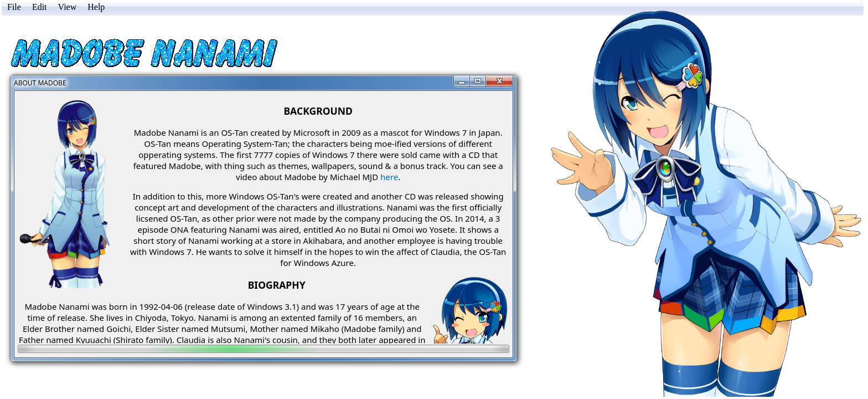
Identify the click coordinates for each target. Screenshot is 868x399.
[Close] (499, 81)
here (389, 177)
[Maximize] (478, 81)
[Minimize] (462, 81)
